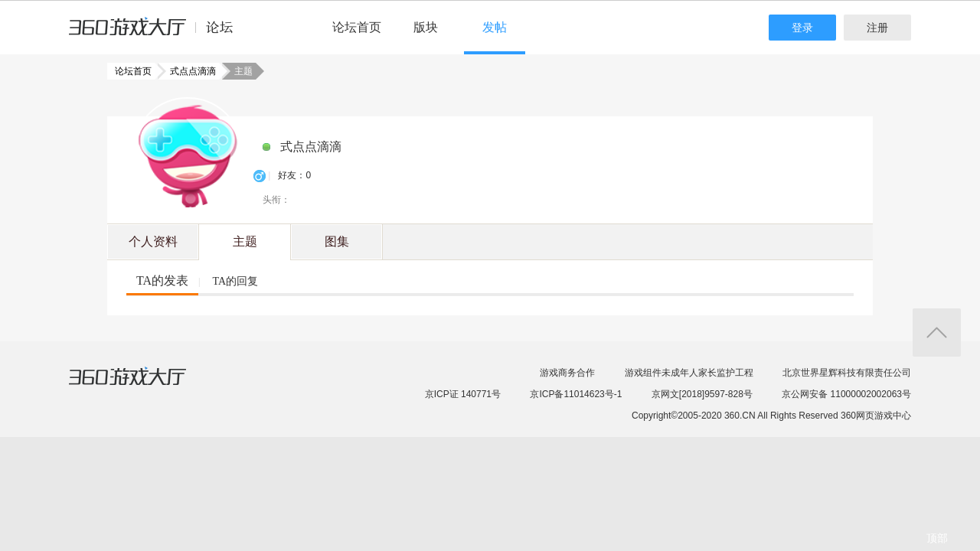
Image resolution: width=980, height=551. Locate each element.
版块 (426, 27)
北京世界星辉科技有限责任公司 (847, 373)
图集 (337, 241)
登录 (802, 28)
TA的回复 (235, 281)
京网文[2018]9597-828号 (702, 394)
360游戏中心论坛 (157, 34)
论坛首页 (357, 27)
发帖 (495, 27)
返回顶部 (937, 333)
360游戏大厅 (143, 386)
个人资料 (153, 241)
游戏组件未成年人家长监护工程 (689, 373)
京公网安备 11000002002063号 (846, 394)
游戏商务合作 (567, 373)
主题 (245, 241)
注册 (877, 28)
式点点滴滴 (188, 71)
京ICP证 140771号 (463, 394)
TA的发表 (162, 280)
